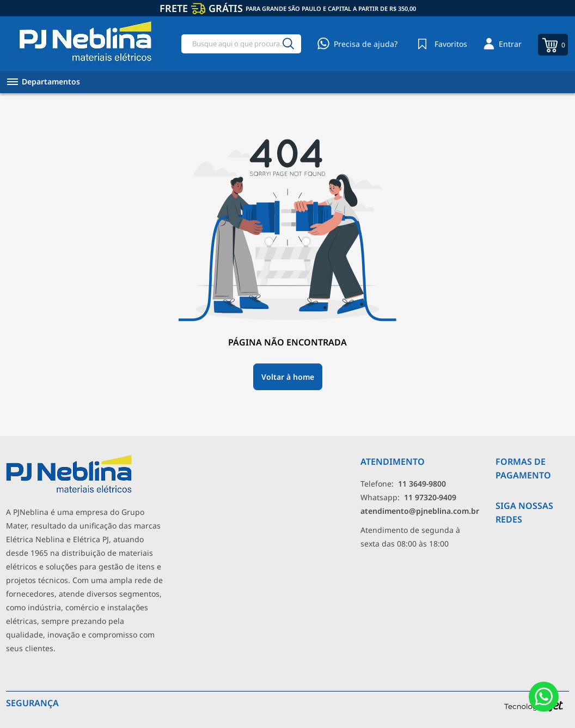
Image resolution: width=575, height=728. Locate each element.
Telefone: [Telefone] (403, 484)
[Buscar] (288, 44)
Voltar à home (288, 377)
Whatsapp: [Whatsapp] (408, 497)
